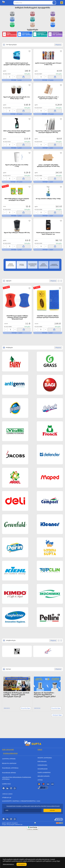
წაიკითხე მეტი (25, 792)
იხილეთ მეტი (57, 800)
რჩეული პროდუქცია (45, 842)
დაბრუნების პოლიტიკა (10, 853)
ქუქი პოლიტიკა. (8, 864)
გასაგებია (22, 864)
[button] (59, 322)
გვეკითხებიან (43, 853)
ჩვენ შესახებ (42, 846)
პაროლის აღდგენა (9, 843)
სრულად (53, 682)
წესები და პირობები (9, 848)
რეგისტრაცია (42, 850)
